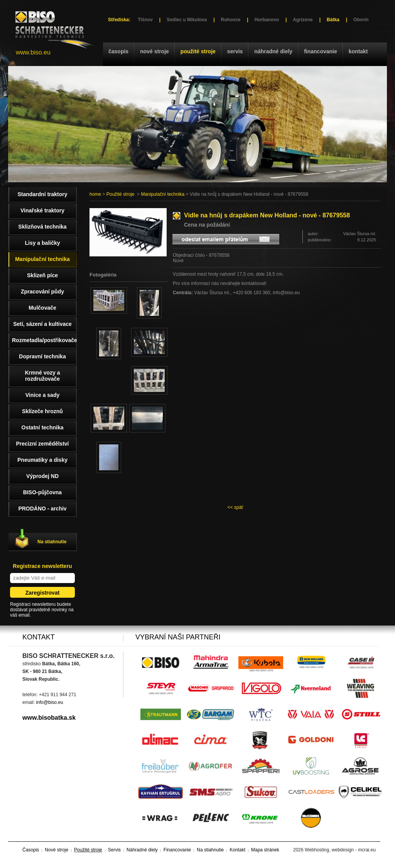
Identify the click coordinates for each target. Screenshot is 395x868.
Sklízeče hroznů (42, 411)
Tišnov (145, 20)
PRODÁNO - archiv (42, 509)
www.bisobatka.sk (49, 718)
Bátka (333, 20)
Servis (235, 51)
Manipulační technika (163, 194)
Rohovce (231, 20)
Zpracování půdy (42, 292)
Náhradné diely (273, 51)
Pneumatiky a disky (42, 460)
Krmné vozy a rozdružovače (42, 376)
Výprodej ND (42, 476)
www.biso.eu (33, 52)
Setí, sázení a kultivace (42, 324)
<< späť (235, 507)
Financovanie (321, 51)
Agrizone (303, 20)
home (95, 194)
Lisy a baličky (42, 243)
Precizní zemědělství (43, 444)
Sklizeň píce (42, 275)
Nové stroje (154, 51)
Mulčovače (42, 308)
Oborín (361, 20)
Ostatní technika (43, 427)
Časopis (118, 51)
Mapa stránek (265, 850)
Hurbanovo (267, 20)
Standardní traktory (42, 194)
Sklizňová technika (42, 227)
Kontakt (358, 51)
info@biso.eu (49, 702)
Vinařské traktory (42, 210)
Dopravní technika (42, 356)
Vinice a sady (42, 395)
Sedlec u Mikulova (187, 20)
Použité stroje (198, 51)
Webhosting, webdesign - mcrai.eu (340, 850)
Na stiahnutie (52, 542)
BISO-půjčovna (42, 492)
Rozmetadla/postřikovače (44, 340)
